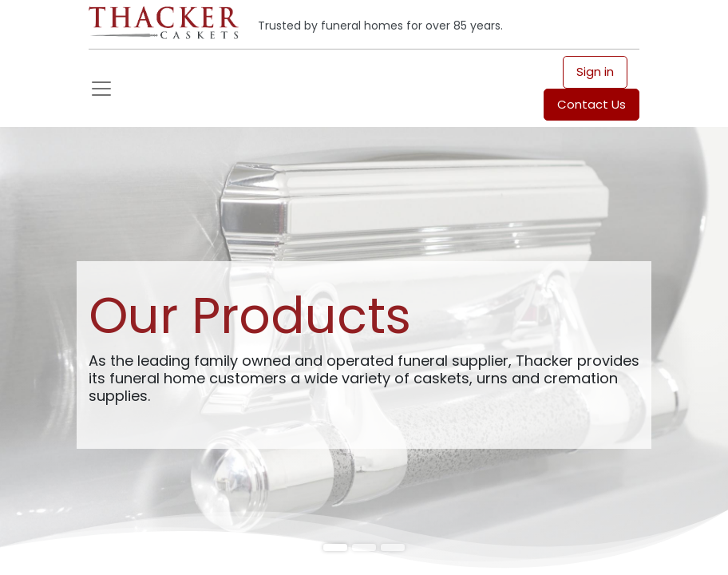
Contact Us (591, 104)
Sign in (595, 71)
